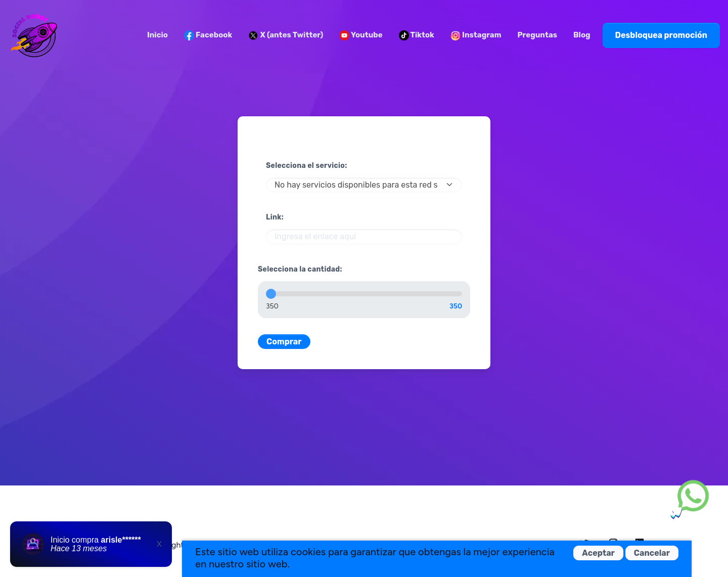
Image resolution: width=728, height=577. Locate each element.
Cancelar (652, 553)
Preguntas (537, 35)
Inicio (157, 35)
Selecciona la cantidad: (300, 269)
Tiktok (417, 35)
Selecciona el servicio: (307, 166)
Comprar (284, 342)
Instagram (476, 35)
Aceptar (598, 553)
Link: (275, 217)
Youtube (361, 35)
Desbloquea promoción (661, 35)
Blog (582, 35)
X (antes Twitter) (286, 35)
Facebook (208, 35)
